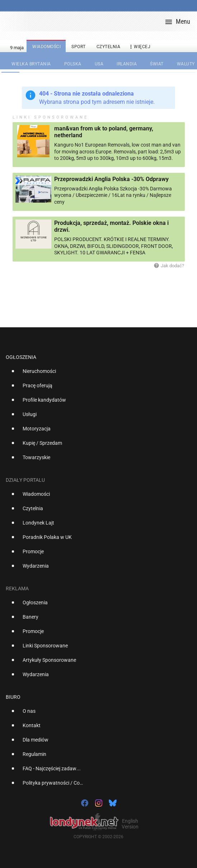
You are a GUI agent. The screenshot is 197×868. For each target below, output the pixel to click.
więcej (139, 47)
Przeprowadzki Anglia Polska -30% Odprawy (111, 179)
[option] (96, 374)
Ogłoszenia (21, 357)
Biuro (13, 697)
